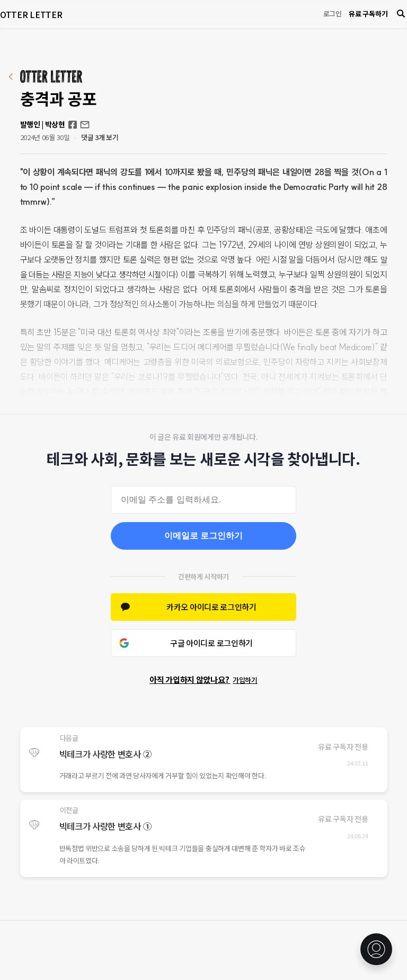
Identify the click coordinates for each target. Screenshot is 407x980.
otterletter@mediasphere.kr (85, 125)
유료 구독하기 (368, 14)
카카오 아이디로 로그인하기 (211, 607)
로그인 (333, 14)
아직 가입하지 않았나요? (203, 679)
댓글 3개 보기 (100, 137)
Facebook (73, 125)
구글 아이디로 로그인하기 (211, 643)
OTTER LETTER (31, 14)
